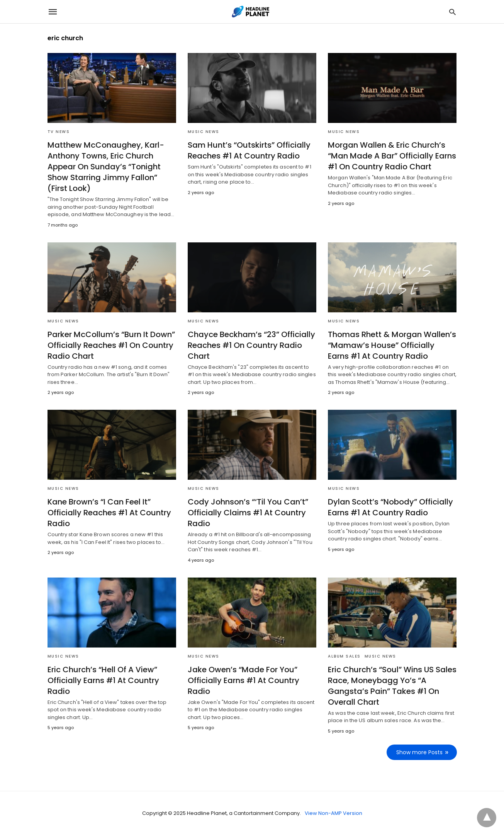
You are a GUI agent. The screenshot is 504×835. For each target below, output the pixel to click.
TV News (59, 132)
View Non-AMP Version (333, 813)
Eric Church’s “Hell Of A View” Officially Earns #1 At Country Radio (103, 680)
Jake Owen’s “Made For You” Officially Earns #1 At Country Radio (244, 680)
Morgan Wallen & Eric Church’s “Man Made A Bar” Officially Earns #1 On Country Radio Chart (392, 156)
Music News (204, 132)
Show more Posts (419, 752)
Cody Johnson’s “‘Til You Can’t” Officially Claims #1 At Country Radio (248, 513)
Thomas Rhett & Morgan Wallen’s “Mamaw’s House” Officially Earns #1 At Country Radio (392, 345)
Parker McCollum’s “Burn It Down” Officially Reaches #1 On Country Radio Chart (111, 345)
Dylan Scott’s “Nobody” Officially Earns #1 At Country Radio (390, 507)
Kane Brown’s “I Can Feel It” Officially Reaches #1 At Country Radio (109, 513)
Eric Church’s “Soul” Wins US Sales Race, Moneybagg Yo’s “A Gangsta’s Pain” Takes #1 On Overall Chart (392, 686)
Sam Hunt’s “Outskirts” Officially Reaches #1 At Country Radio (249, 150)
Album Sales (344, 656)
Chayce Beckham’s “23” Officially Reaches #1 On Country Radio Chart (251, 345)
